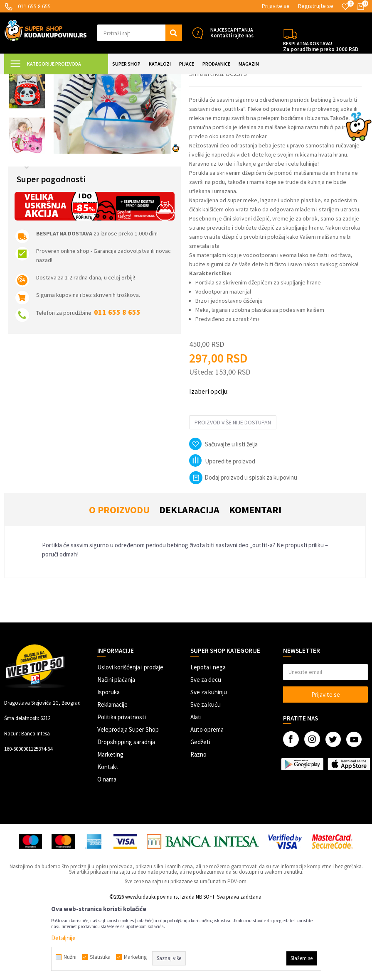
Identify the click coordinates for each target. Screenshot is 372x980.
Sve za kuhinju (209, 766)
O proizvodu (119, 584)
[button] (140, 33)
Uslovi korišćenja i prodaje (130, 741)
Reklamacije (112, 779)
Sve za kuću (206, 779)
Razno (198, 829)
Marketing (110, 829)
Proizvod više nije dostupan (233, 497)
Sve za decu (206, 754)
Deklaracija (189, 584)
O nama (107, 854)
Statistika (100, 957)
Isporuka (108, 766)
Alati (196, 791)
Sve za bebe (130, 80)
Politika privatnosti (122, 791)
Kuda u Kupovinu (23, 80)
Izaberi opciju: (209, 465)
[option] (27, 119)
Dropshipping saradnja (126, 816)
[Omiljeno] (345, 7)
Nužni (70, 957)
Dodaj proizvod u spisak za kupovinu (243, 552)
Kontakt (108, 841)
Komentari (255, 584)
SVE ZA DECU (96, 80)
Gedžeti (200, 816)
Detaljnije (63, 938)
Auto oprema (207, 804)
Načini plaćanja (116, 754)
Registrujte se (316, 6)
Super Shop (62, 80)
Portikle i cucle (166, 80)
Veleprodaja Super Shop (128, 804)
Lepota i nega (208, 741)
